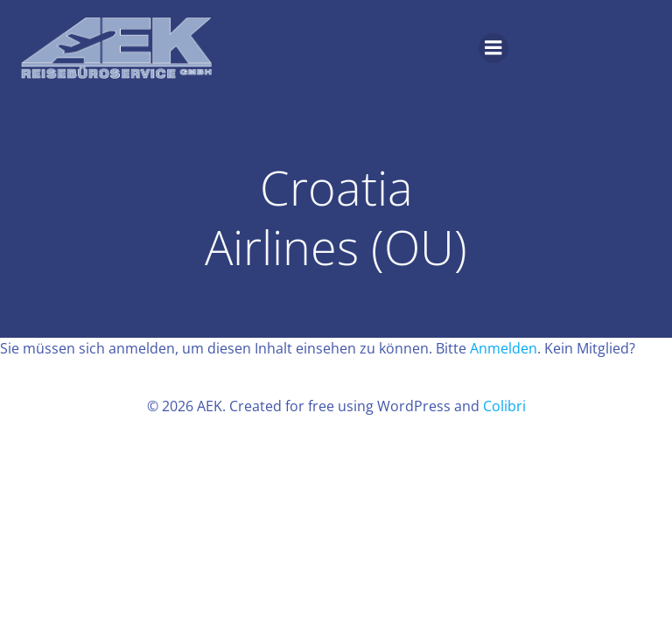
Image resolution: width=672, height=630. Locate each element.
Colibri (504, 406)
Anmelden (504, 348)
